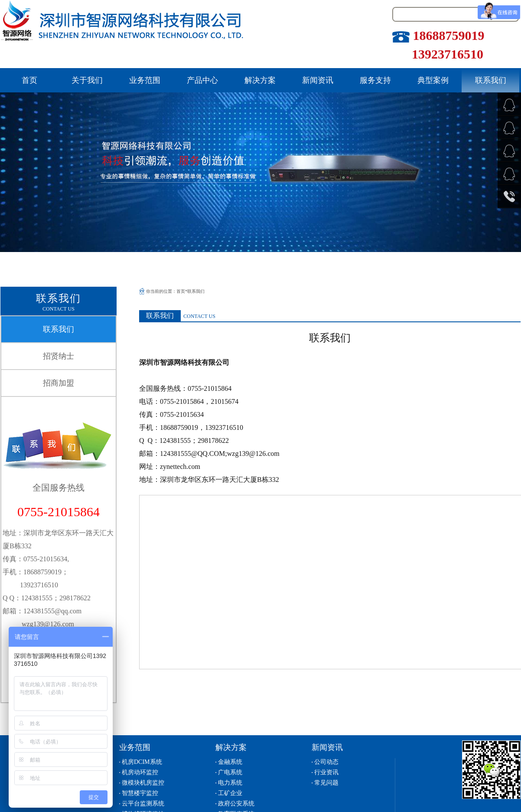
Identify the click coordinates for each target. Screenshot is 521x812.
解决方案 (260, 80)
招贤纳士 (59, 356)
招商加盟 (59, 383)
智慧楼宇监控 (140, 793)
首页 (29, 80)
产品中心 (202, 80)
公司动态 (326, 762)
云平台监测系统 (143, 804)
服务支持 (375, 80)
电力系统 (230, 783)
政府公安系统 (236, 804)
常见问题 (326, 783)
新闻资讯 (318, 80)
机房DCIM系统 (142, 762)
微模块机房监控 (143, 783)
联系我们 (491, 80)
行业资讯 (326, 772)
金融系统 (230, 762)
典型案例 (433, 80)
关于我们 (87, 80)
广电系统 (230, 772)
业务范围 (145, 80)
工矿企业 (230, 793)
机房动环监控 (140, 772)
